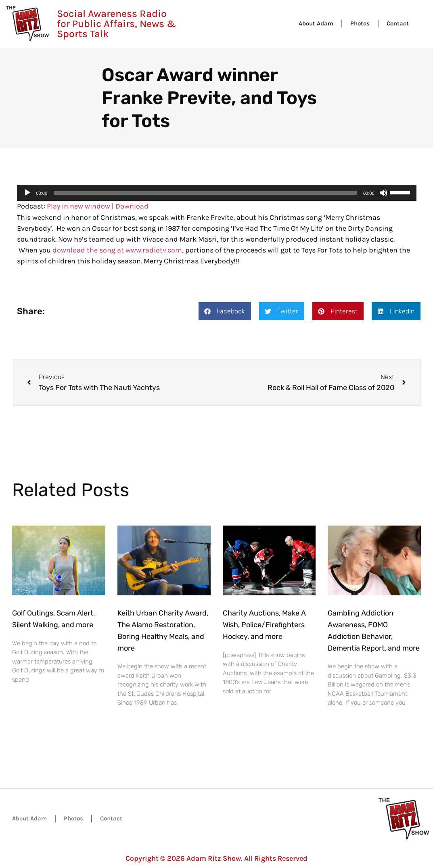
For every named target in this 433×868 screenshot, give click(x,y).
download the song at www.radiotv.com (117, 250)
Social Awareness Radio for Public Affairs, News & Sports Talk (116, 24)
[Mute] (383, 193)
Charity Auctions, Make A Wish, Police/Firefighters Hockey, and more (264, 625)
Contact (398, 23)
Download (132, 206)
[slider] (205, 193)
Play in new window (78, 206)
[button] (225, 311)
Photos (360, 23)
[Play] (27, 193)
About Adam (316, 23)
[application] (217, 193)
